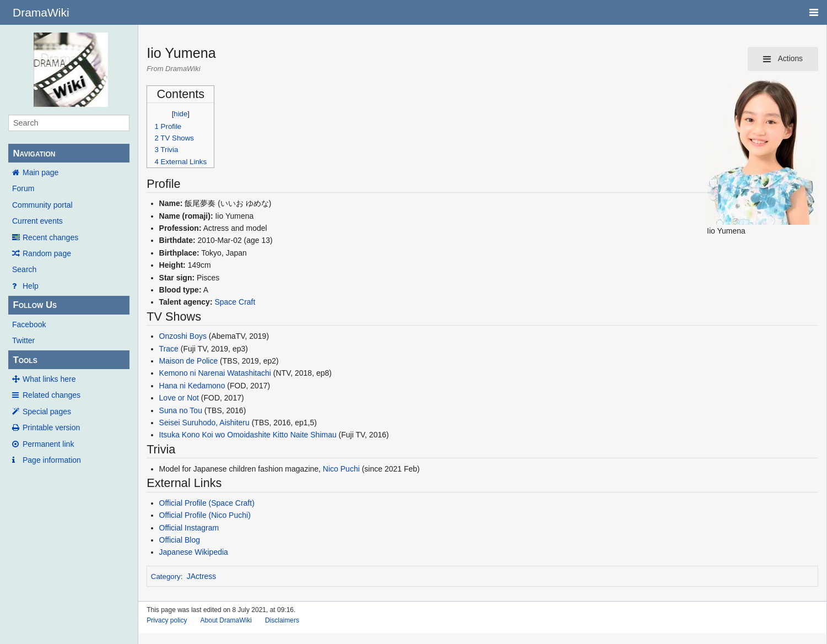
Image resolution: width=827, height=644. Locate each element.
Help (31, 286)
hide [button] (180, 114)
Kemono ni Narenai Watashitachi (215, 373)
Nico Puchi (341, 469)
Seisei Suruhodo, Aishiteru (204, 423)
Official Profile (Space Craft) (207, 503)
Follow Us (35, 305)
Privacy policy (167, 620)
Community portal (42, 205)
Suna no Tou (181, 410)
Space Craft (235, 302)
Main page (40, 172)
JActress (202, 576)
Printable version (51, 427)
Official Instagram (189, 528)
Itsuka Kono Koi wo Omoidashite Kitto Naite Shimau (248, 435)
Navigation (34, 153)
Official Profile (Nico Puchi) (205, 515)
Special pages (47, 412)
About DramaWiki (226, 620)
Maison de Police (189, 361)
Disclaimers (282, 620)
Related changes (52, 395)
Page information (52, 460)
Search (24, 269)
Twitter (23, 340)
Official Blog (180, 540)
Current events (37, 221)
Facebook (29, 324)
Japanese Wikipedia (194, 552)
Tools (25, 360)
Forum (23, 188)
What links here (49, 379)
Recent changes (50, 237)
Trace (169, 349)
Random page (47, 253)
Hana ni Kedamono (192, 386)
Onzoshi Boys (183, 336)
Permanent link (48, 444)
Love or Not (179, 398)
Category (166, 577)
